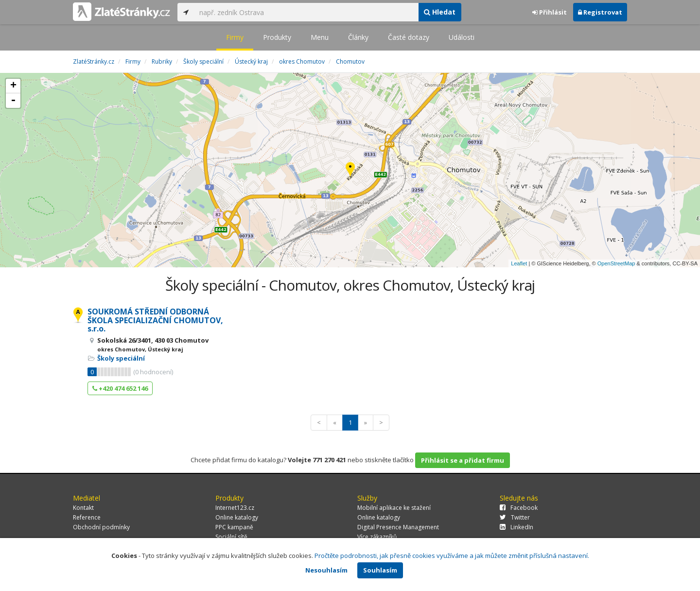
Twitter (515, 517)
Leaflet (519, 263)
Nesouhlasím (326, 570)
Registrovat (600, 12)
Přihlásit (550, 12)
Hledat (440, 12)
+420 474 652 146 (120, 388)
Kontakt (83, 508)
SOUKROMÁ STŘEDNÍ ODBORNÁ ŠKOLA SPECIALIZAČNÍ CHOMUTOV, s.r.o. (155, 320)
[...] (306, 12)
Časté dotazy (409, 37)
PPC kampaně (234, 527)
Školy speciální (121, 358)
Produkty (277, 37)
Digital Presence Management (398, 527)
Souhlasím (380, 570)
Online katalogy (237, 517)
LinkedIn (516, 527)
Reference (87, 517)
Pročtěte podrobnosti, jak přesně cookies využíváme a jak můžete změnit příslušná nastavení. (452, 556)
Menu (320, 37)
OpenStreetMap (616, 263)
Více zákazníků (377, 537)
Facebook (519, 508)
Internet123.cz (235, 508)
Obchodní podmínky (101, 527)
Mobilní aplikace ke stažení (394, 508)
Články (358, 37)
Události (462, 37)
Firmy (235, 37)
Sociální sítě (231, 537)
